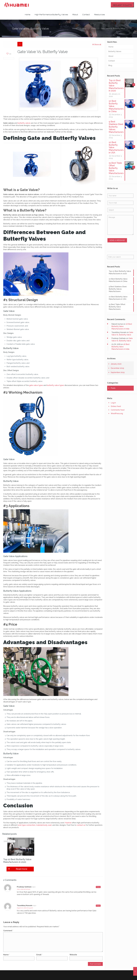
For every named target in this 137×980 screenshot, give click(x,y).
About (111, 56)
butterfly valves (24, 123)
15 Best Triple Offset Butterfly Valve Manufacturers (117, 310)
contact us (81, 825)
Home (75, 28)
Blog (84, 28)
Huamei (68, 823)
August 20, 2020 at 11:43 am (25, 908)
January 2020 (116, 367)
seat (50, 825)
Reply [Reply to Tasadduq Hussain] (98, 906)
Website (73, 955)
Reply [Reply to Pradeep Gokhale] (98, 887)
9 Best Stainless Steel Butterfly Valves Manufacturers (118, 292)
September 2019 (118, 375)
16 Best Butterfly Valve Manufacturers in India (122, 329)
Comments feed (118, 413)
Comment (8, 931)
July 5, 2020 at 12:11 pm (24, 889)
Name (6, 955)
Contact (112, 61)
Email (39, 955)
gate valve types (36, 385)
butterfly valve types (55, 385)
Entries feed (116, 409)
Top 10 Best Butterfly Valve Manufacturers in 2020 (17, 861)
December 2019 (117, 371)
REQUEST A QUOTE (122, 5)
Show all (97, 45)
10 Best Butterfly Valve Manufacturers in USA (118, 301)
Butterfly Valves (115, 51)
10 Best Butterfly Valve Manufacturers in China (118, 283)
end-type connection (27, 825)
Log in (113, 406)
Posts (94, 28)
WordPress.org (117, 417)
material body (42, 825)
